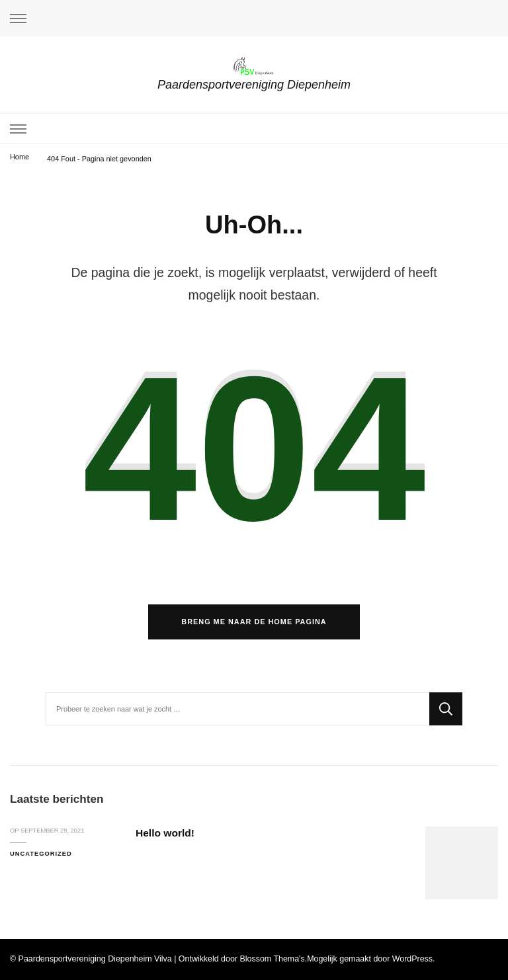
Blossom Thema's (272, 959)
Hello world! (165, 833)
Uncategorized (41, 854)
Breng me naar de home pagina (254, 622)
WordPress (412, 959)
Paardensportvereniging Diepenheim (254, 85)
